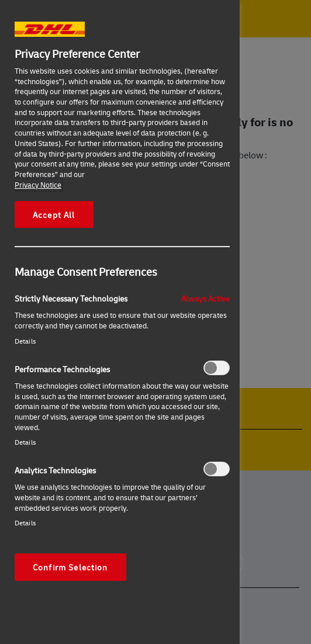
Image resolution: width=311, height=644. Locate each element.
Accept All (54, 214)
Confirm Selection (70, 567)
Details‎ (25, 341)
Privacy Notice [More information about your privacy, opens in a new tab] (38, 185)
